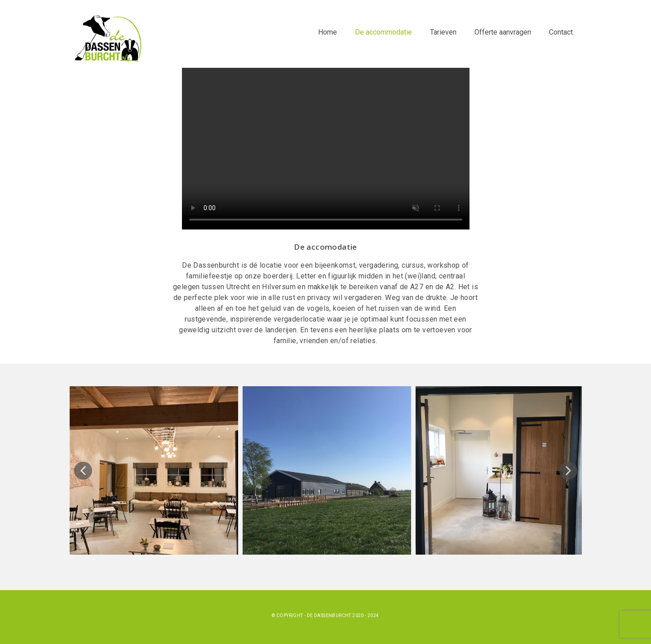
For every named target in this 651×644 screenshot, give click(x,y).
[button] (83, 471)
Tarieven (443, 32)
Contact (561, 32)
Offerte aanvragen (503, 32)
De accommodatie (383, 32)
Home (328, 32)
